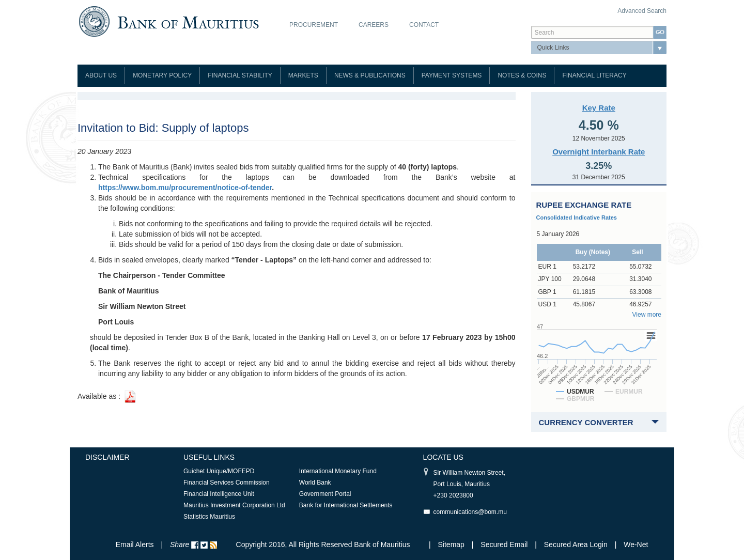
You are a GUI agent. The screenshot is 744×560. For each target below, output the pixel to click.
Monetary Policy (162, 75)
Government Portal (325, 494)
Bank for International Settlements (346, 505)
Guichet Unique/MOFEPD (219, 471)
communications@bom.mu (470, 512)
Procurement (314, 25)
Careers (374, 25)
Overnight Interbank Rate (599, 152)
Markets (303, 75)
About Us (101, 75)
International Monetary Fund (338, 471)
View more (647, 315)
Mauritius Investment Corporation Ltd (234, 505)
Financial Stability (240, 75)
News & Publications (370, 75)
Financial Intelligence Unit (219, 494)
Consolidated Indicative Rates (577, 217)
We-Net (636, 545)
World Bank (315, 483)
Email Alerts (135, 545)
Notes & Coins (522, 75)
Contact (424, 25)
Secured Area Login (576, 545)
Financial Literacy (594, 75)
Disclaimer (107, 457)
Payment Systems (452, 75)
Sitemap (452, 545)
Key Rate (599, 108)
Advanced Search (642, 11)
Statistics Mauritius (209, 517)
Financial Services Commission (227, 483)
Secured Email (504, 545)
